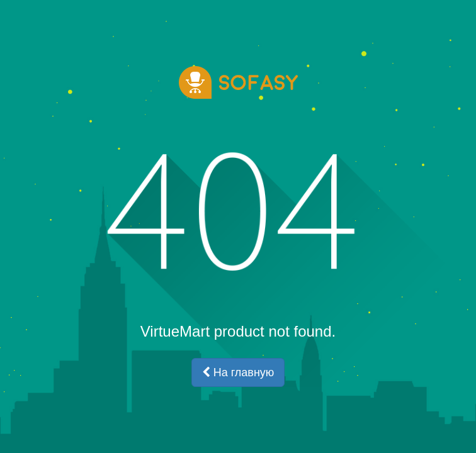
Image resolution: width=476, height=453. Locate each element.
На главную (238, 372)
